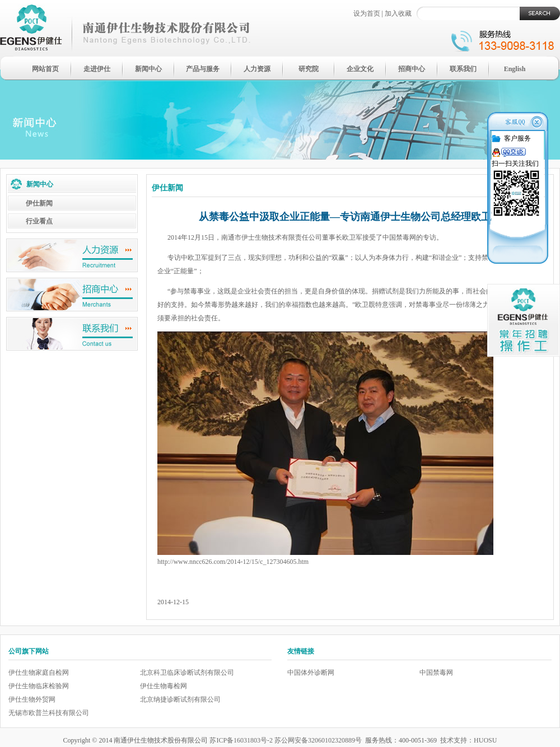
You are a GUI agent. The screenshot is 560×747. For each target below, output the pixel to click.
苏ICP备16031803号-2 (241, 740)
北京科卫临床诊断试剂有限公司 (187, 673)
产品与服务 (203, 69)
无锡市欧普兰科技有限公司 (49, 713)
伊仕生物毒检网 (164, 686)
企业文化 (360, 69)
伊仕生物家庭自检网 (39, 673)
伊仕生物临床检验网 (39, 686)
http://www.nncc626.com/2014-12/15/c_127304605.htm (233, 562)
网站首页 (45, 69)
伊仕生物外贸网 (32, 699)
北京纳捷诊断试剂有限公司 (180, 699)
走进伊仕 (97, 69)
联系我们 (463, 69)
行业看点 (39, 221)
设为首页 (367, 13)
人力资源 (257, 69)
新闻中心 (148, 69)
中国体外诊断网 (311, 673)
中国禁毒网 (436, 673)
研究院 (309, 69)
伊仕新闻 (39, 203)
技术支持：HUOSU (468, 740)
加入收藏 (398, 13)
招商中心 (412, 69)
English (515, 69)
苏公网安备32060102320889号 (318, 740)
